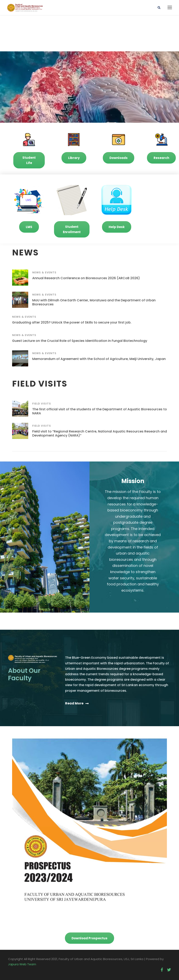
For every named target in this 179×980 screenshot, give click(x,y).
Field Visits (42, 404)
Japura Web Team (22, 964)
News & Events (44, 272)
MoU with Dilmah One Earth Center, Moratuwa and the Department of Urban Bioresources (94, 302)
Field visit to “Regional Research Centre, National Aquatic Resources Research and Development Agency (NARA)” (100, 433)
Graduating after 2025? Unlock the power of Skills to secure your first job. (72, 322)
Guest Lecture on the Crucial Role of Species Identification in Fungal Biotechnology (80, 341)
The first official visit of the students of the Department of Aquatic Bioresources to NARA (100, 411)
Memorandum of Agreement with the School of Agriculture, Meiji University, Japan (99, 359)
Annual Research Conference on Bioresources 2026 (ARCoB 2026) (86, 278)
